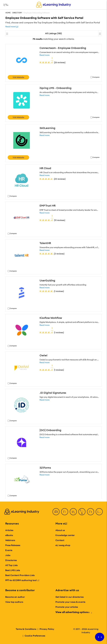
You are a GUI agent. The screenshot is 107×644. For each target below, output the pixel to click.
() (52, 62)
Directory (17, 13)
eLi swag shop (63, 545)
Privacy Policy (47, 629)
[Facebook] (56, 512)
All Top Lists (11, 565)
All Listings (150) (53, 33)
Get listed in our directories (70, 597)
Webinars (10, 540)
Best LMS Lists (13, 570)
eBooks (9, 535)
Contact (60, 540)
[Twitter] (65, 512)
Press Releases (13, 545)
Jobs (8, 555)
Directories (11, 560)
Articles (9, 530)
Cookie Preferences (35, 636)
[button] (12, 27)
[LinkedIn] (73, 512)
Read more (45, 55)
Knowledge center (65, 535)
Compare (96, 77)
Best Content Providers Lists (20, 575)
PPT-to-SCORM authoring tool (22, 580)
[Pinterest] (91, 512)
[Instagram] (99, 512)
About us (60, 530)
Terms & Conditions (26, 629)
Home (8, 13)
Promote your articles (67, 607)
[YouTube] (82, 512)
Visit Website (18, 77)
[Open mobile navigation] (5, 5)
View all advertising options (73, 612)
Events (9, 550)
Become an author (15, 597)
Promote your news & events (70, 602)
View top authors (14, 602)
